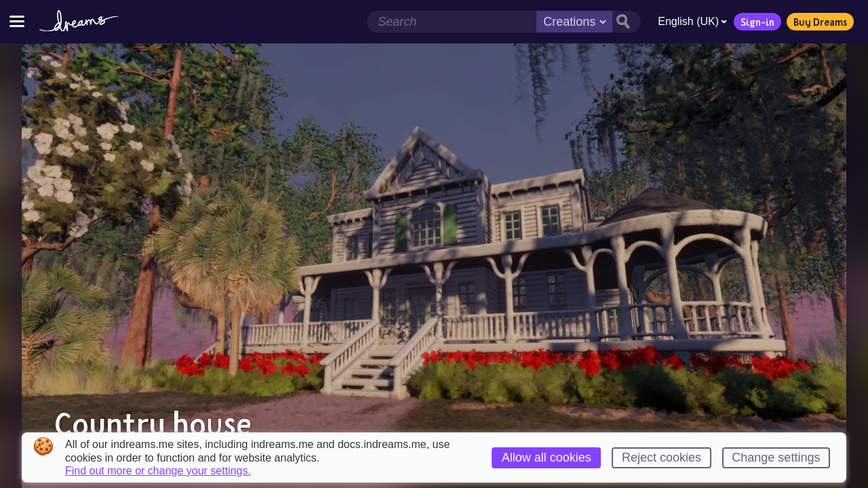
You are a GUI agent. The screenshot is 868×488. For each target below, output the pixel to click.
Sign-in (757, 22)
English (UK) (692, 21)
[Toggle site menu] (17, 21)
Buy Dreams (820, 22)
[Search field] (452, 22)
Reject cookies (662, 457)
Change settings (776, 457)
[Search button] (627, 22)
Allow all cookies (547, 457)
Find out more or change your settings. (158, 471)
